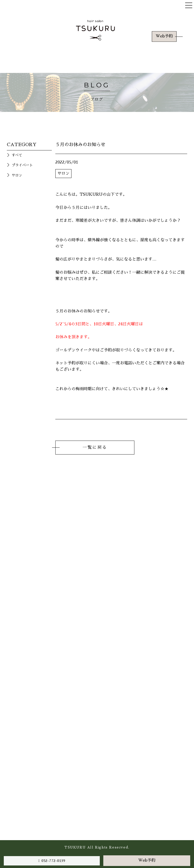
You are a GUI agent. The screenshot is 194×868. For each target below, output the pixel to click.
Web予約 (164, 36)
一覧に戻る (95, 447)
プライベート (22, 165)
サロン (17, 175)
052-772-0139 (53, 861)
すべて (17, 155)
